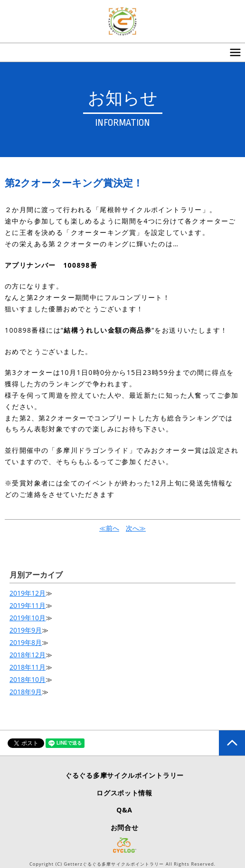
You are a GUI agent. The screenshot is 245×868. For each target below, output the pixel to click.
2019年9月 (26, 630)
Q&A (124, 810)
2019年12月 (28, 593)
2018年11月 (28, 667)
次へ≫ (136, 528)
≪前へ (109, 528)
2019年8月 (26, 642)
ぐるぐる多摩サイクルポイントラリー (124, 775)
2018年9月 (26, 692)
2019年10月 (28, 618)
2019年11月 (28, 605)
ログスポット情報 (124, 793)
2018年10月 (28, 679)
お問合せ (125, 827)
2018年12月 (28, 655)
